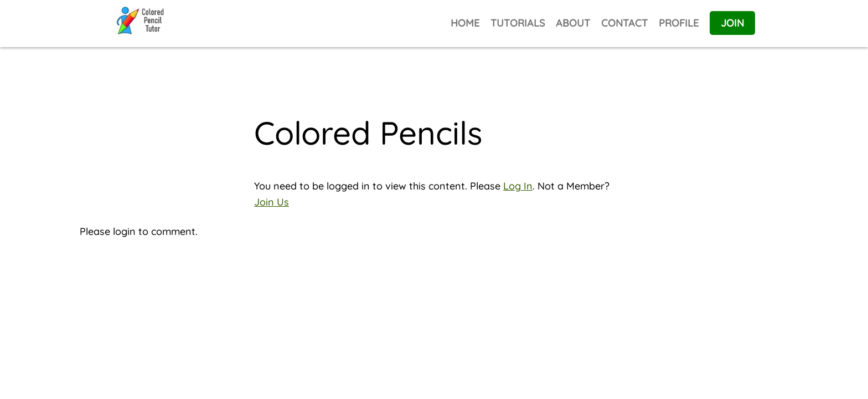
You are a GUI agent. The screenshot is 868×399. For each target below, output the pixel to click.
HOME (465, 23)
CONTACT (624, 23)
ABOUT (573, 23)
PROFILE (679, 23)
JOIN (732, 23)
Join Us (272, 202)
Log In (518, 186)
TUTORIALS (518, 23)
